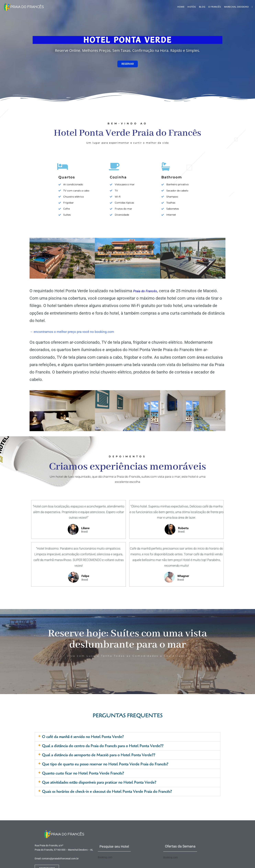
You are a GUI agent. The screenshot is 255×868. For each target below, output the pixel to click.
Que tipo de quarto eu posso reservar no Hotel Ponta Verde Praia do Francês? (105, 764)
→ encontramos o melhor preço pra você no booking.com (82, 331)
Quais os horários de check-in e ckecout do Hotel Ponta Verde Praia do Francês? (107, 792)
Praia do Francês (148, 291)
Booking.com (105, 857)
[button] (33, 258)
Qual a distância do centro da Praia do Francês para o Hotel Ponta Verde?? (103, 746)
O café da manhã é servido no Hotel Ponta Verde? (83, 737)
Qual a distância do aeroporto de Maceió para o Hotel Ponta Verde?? (99, 755)
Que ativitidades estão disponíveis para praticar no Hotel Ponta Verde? (99, 782)
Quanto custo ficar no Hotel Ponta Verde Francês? (83, 773)
